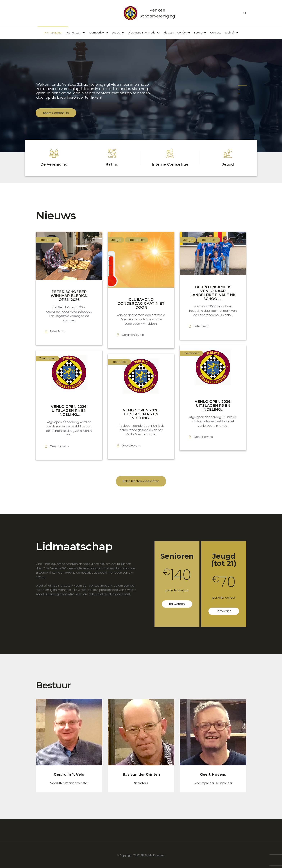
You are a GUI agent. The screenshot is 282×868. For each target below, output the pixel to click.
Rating (112, 164)
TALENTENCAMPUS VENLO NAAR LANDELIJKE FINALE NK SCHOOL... (213, 293)
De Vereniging (54, 164)
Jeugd (116, 33)
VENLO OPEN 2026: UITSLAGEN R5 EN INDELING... (213, 405)
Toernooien (47, 240)
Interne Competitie (170, 164)
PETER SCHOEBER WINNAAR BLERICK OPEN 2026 (69, 296)
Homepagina (53, 33)
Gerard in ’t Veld (69, 774)
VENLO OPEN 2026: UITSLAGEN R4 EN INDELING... (69, 411)
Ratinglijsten (73, 33)
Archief (229, 33)
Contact (216, 33)
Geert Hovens (213, 774)
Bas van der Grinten (141, 774)
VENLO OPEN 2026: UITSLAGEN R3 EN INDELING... (141, 414)
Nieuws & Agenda (175, 33)
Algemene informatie (142, 33)
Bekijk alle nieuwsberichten (141, 481)
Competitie (97, 33)
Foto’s (198, 33)
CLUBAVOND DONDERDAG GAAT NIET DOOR (141, 303)
